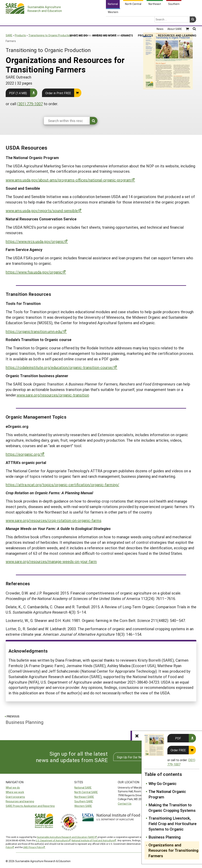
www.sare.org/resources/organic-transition (53, 395)
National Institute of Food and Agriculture (93, 840)
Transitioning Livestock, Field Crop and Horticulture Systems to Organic (172, 824)
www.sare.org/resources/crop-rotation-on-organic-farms (54, 520)
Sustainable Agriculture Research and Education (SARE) (66, 837)
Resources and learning (20, 801)
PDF (178, 738)
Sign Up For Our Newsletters (136, 757)
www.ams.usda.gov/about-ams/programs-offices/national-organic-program (68, 180)
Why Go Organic (162, 783)
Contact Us (125, 804)
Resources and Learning (177, 21)
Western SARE (83, 806)
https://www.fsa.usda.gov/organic (34, 272)
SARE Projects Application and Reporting (30, 806)
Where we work (15, 792)
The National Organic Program (167, 794)
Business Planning (165, 837)
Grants (127, 21)
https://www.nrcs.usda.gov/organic (35, 241)
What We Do (79, 21)
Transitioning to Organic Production (50, 35)
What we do (13, 788)
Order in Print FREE (58, 93)
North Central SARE (86, 792)
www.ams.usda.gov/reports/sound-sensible (42, 211)
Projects (145, 21)
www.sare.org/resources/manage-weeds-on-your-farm (51, 561)
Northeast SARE (84, 797)
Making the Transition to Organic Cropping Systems (172, 808)
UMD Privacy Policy (33, 847)
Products (20, 35)
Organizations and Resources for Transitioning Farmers (173, 850)
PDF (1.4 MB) (18, 93)
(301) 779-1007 (30, 104)
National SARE (83, 788)
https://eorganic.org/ (23, 454)
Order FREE (178, 750)
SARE (9, 35)
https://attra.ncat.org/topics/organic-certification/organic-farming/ (62, 485)
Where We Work (104, 21)
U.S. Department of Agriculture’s (52, 840)
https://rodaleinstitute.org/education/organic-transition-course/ (60, 367)
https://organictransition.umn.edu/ (34, 331)
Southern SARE (84, 801)
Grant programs (15, 797)
